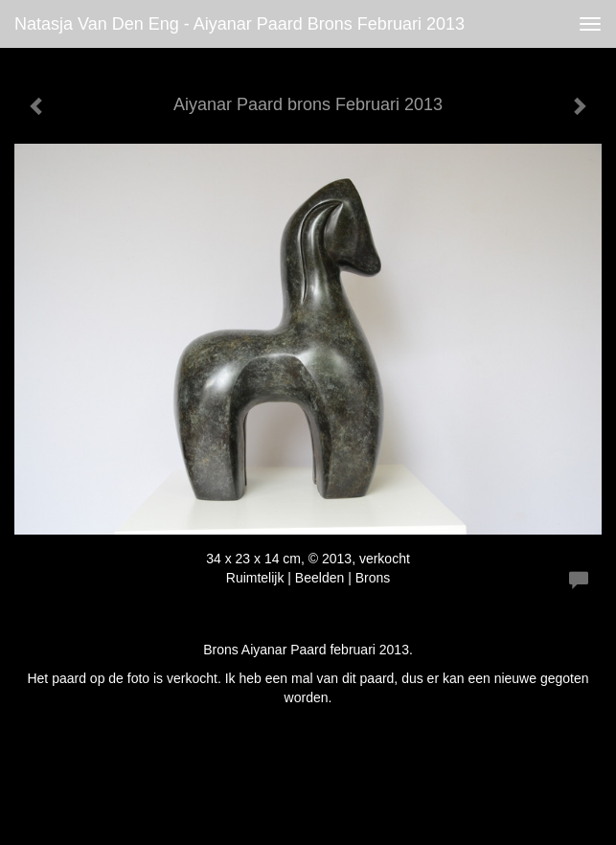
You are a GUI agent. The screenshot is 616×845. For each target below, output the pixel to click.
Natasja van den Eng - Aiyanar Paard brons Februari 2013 (240, 24)
